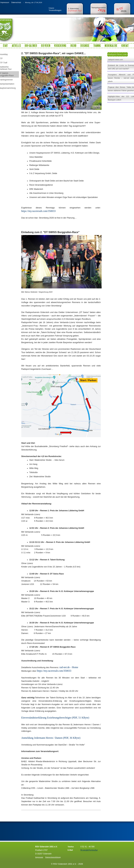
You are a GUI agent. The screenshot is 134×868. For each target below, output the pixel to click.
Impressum (5, 2)
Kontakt (125, 46)
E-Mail (70, 850)
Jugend (73, 46)
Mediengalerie (111, 46)
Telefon (71, 847)
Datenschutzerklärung (53, 857)
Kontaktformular (89, 850)
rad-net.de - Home (69, 667)
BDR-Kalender (31, 46)
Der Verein (46, 46)
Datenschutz (16, 2)
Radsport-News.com (118, 54)
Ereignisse (85, 46)
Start (5, 46)
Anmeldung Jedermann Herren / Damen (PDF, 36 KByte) (51, 738)
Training (97, 46)
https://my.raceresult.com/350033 (39, 211)
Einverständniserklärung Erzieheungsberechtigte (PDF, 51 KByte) (55, 718)
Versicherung (60, 46)
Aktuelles (16, 46)
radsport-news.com (116, 60)
